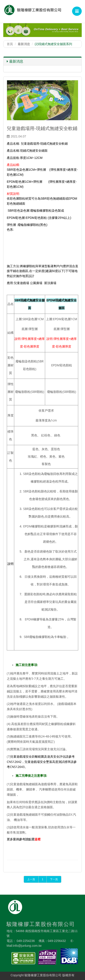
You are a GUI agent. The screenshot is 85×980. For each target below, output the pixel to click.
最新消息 (15, 61)
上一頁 (31, 879)
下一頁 (54, 879)
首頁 (10, 44)
